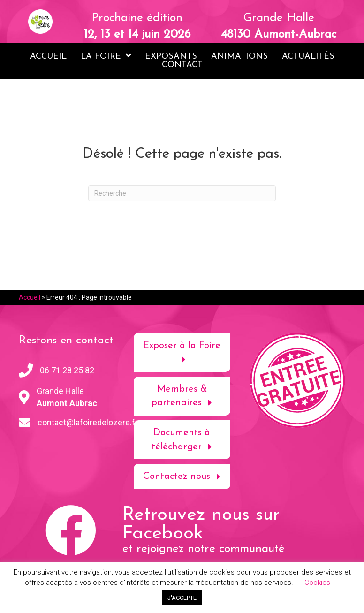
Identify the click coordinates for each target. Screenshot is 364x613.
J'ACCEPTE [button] (182, 598)
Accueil (30, 297)
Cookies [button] (317, 583)
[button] (182, 352)
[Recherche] (182, 193)
